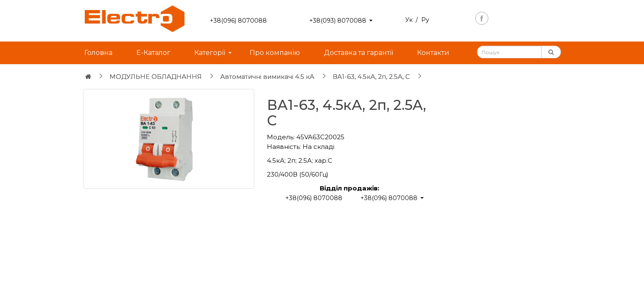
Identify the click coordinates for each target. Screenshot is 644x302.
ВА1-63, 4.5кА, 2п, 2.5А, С (371, 77)
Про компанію (275, 53)
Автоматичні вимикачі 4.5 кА (267, 77)
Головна (98, 53)
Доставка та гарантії (359, 53)
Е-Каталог (153, 53)
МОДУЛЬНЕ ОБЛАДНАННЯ (156, 77)
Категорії (210, 53)
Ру (425, 20)
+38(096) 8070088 (238, 21)
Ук (409, 20)
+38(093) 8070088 (338, 21)
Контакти (433, 53)
